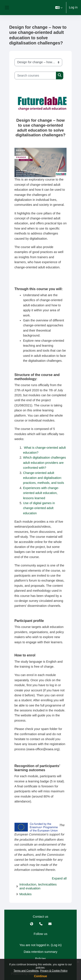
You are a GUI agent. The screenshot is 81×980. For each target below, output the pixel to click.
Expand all (59, 878)
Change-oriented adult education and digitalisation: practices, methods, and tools (44, 478)
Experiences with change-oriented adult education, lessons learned (41, 493)
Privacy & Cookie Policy (54, 971)
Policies (40, 959)
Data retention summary (41, 952)
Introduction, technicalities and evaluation (38, 886)
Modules (26, 894)
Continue (40, 976)
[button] (59, 8)
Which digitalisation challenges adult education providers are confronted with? (45, 463)
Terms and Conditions (26, 971)
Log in (73, 7)
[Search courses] (35, 76)
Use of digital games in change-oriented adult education (39, 508)
